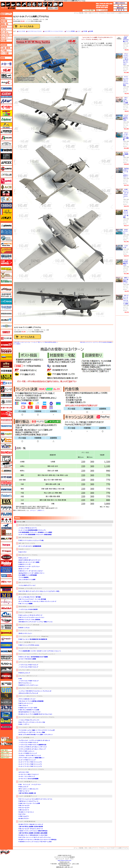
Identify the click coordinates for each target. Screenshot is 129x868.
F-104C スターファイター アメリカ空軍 (29, 803)
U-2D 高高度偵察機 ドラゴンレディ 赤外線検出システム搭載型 (35, 532)
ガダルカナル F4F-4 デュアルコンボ (28, 693)
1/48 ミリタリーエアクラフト (35, 662)
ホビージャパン (6, 563)
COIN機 (85, 31)
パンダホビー (6, 459)
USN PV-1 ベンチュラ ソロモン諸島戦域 (29, 620)
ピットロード (6, 477)
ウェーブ (6, 150)
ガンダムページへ (6, 32)
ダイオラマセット (26, 583)
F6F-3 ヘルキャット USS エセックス (28, 789)
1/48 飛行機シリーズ (29, 642)
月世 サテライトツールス (6, 263)
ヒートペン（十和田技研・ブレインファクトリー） (6, 465)
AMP (20, 543)
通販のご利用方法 (120, 3)
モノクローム (6, 664)
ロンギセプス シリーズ (33, 607)
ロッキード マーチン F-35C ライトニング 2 (30, 766)
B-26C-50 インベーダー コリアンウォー (29, 567)
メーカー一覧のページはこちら (6, 64)
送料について (6, 755)
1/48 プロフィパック (32, 676)
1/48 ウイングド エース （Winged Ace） (38, 636)
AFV (6, 18)
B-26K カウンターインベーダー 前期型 (29, 562)
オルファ (6, 218)
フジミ (6, 514)
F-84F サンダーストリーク (26, 703)
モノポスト (6, 670)
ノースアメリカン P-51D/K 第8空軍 (28, 609)
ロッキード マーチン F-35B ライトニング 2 (30, 764)
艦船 (13, 4)
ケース (55, 4)
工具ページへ (6, 48)
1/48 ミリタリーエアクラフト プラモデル (43, 717)
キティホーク (6, 238)
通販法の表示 (6, 757)
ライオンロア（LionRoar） (6, 696)
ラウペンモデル (6, 708)
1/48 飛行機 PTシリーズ (30, 796)
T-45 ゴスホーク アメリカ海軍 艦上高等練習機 (31, 701)
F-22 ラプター (22, 814)
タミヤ (20, 738)
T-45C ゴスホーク (23, 706)
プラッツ (6, 520)
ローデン (6, 727)
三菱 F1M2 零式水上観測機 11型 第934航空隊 (31, 827)
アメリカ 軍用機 (70, 31)
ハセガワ (21, 782)
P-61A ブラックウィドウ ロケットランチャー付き (32, 722)
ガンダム (34, 4)
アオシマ (6, 89)
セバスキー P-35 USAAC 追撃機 (27, 659)
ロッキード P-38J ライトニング (27, 760)
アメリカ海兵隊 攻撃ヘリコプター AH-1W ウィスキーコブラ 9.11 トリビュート (40, 651)
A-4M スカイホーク (24, 810)
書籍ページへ (6, 58)
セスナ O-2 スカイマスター (35, 31)
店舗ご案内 (6, 750)
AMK (20, 538)
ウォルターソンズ (23, 648)
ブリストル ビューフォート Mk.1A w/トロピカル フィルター (126, 59)
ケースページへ (6, 53)
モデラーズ (6, 645)
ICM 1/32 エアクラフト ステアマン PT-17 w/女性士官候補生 (96, 342)
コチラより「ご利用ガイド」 (37, 510)
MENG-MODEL (23, 594)
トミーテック (6, 408)
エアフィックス (23, 662)
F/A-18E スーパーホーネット (26, 812)
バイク (24, 4)
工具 (45, 4)
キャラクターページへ (6, 35)
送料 (120, 5)
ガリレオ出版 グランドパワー (6, 250)
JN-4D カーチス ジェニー (25, 633)
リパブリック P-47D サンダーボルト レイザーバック (33, 747)
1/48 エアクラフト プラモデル (24, 19)
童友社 (6, 395)
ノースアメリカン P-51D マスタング (28, 665)
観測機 (91, 31)
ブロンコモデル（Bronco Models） (6, 526)
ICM (15, 330)
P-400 (20, 679)
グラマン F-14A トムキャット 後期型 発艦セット (32, 758)
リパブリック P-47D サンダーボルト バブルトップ (32, 749)
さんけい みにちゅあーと (6, 295)
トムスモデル (6, 414)
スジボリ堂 (6, 338)
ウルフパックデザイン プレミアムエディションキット (41, 654)
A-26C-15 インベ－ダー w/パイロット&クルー (31, 571)
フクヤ (6, 508)
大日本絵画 (6, 371)
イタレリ (21, 642)
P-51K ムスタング (23, 558)
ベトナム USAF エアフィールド (27, 585)
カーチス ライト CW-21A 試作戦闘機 (28, 779)
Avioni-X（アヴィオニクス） (6, 82)
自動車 (19, 4)
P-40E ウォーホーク (24, 791)
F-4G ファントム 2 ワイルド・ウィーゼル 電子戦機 (32, 599)
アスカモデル (6, 107)
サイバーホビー (6, 289)
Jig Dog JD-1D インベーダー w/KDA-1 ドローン (31, 573)
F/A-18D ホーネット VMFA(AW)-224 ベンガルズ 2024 (33, 835)
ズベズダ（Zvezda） (6, 357)
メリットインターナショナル (6, 639)
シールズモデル (6, 308)
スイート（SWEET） (6, 332)
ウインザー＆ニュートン (6, 144)
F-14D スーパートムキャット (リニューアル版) (31, 540)
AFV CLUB (21, 525)
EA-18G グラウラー (24, 819)
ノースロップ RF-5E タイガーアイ (28, 528)
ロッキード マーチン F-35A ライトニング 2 (30, 762)
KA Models (21, 588)
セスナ (79, 31)
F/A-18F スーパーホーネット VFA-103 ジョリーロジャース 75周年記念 (37, 840)
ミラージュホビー (6, 620)
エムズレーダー (6, 739)
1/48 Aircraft (36, 625)
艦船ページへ (6, 24)
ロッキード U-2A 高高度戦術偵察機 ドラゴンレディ (32, 530)
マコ (6, 590)
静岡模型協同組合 (6, 314)
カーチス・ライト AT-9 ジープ (27, 776)
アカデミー (22, 612)
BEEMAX (6, 471)
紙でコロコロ (6, 232)
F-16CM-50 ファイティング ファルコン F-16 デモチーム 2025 (35, 842)
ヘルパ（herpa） (6, 545)
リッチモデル (6, 715)
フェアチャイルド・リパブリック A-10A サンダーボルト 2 (34, 740)
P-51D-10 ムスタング (24, 673)
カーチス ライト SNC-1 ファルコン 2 (28, 774)
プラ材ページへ (6, 51)
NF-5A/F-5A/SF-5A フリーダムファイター (30, 712)
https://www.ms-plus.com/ (64, 860)
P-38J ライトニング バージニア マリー (30, 785)
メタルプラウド (33, 648)
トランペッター (6, 426)
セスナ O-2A (22, 31)
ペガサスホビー (6, 533)
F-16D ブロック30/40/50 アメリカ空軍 (29, 710)
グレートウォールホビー (25, 717)
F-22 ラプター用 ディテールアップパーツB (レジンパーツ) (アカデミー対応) (39, 591)
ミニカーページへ (6, 38)
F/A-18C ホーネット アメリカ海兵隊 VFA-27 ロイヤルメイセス (35, 714)
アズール (6, 101)
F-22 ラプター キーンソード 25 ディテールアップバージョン (35, 837)
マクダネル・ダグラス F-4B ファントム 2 (30, 756)
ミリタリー (27, 549)
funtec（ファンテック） (6, 489)
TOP (8, 8)
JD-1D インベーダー (24, 569)
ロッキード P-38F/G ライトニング (28, 753)
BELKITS (6, 539)
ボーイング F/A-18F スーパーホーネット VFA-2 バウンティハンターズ (37, 601)
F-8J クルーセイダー (24, 808)
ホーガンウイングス (6, 551)
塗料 (40, 4)
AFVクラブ (6, 175)
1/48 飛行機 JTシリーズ (30, 782)
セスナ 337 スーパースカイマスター (54, 31)
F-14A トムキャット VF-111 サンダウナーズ (30, 615)
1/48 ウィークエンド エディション (36, 670)
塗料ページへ (6, 45)
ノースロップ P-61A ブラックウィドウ (29, 720)
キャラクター (29, 4)
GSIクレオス (6, 301)
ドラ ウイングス (23, 769)
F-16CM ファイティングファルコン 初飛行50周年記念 (33, 831)
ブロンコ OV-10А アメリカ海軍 (27, 580)
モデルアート (6, 651)
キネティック (22, 696)
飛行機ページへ (6, 21)
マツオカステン (6, 602)
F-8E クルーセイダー (24, 806)
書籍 (61, 4)
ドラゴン (6, 420)
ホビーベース (6, 570)
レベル (6, 721)
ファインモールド (6, 483)
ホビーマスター (6, 582)
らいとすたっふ (6, 702)
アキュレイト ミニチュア (25, 625)
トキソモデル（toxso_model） (6, 402)
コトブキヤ (6, 281)
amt (6, 181)
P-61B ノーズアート (24, 724)
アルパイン (6, 119)
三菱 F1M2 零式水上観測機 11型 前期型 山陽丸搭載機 (33, 833)
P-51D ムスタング (23, 787)
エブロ (6, 206)
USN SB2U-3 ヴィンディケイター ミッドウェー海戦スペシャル (35, 622)
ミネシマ (6, 614)
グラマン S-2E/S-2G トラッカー (27, 699)
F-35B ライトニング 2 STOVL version (29, 645)
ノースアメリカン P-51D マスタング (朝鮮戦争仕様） (33, 745)
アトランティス (23, 631)
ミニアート (6, 608)
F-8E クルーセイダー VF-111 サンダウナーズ (31, 829)
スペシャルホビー (23, 727)
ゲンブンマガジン (6, 269)
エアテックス (6, 162)
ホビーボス (6, 576)
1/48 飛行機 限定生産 (30, 821)
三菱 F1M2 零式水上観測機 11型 (27, 793)
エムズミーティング (6, 744)
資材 (50, 4)
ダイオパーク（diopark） (6, 365)
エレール (6, 212)
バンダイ (6, 452)
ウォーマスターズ (6, 156)
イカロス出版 (6, 132)
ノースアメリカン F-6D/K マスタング (29, 681)
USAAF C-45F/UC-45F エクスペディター (30, 560)
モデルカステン (6, 657)
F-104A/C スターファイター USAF (28, 708)
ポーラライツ (6, 557)
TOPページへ (6, 14)
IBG (6, 76)
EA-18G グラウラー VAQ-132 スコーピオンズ (31, 824)
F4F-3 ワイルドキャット (25, 683)
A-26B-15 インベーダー (25, 564)
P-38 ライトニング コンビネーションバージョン (31, 617)
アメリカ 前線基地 (23, 577)
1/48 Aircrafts (29, 612)
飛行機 (81, 848)
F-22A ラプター (23, 552)
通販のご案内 (6, 753)
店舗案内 (120, 10)
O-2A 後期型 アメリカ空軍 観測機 (28, 575)
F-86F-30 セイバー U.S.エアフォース (28, 801)
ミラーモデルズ (6, 627)
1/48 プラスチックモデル (28, 543)
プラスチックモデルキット (35, 631)
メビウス (6, 633)
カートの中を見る (102, 10)
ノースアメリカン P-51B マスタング (28, 743)
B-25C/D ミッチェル (24, 628)
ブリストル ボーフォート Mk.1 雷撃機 (126, 136)
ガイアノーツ (6, 226)
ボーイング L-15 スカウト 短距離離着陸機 (30, 546)
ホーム (76, 848)
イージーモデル (23, 636)
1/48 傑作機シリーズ (28, 738)
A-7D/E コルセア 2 (24, 816)
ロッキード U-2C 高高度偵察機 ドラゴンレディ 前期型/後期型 (35, 535)
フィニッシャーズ (6, 496)
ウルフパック (22, 654)
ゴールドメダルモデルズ (6, 275)
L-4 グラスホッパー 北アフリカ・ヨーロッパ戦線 (32, 732)
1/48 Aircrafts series (27, 538)
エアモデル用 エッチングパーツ (33, 588)
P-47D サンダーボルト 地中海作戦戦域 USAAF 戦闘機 (33, 657)
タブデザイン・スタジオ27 (6, 377)
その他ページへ (6, 41)
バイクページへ (6, 29)
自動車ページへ (6, 27)
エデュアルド (22, 670)
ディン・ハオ (6, 389)
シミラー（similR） (6, 320)
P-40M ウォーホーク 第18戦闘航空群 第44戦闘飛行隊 (33, 639)
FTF (6, 193)
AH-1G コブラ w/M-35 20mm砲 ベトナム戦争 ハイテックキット (36, 735)
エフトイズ (6, 199)
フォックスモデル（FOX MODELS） (6, 502)
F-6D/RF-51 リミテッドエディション (28, 685)
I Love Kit (21, 549)
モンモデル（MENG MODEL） (6, 676)
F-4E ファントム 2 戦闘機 (25, 604)
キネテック (6, 244)
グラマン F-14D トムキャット (26, 751)
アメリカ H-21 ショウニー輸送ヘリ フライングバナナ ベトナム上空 (37, 730)
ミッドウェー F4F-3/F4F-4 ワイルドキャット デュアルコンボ (35, 691)
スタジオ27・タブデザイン (6, 344)
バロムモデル (6, 446)
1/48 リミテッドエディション (34, 688)
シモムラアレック (6, 326)
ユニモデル (6, 684)
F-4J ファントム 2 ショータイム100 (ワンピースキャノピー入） (36, 799)
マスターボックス (6, 596)
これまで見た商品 (89, 10)
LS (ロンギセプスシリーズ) (35, 594)
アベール (6, 113)
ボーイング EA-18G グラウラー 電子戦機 (29, 597)
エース (6, 187)
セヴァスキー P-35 (24, 772)
